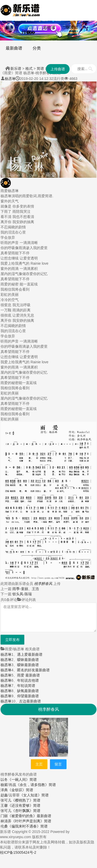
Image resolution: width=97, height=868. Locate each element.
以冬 (4, 780)
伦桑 (4, 826)
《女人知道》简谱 (34, 795)
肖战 (12, 785)
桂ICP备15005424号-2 (18, 852)
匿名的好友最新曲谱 (33, 670)
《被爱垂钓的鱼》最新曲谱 (29, 816)
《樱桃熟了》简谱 (26, 800)
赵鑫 (4, 795)
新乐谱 (16, 69)
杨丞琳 (10, 79)
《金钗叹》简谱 (20, 790)
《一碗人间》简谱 (22, 780)
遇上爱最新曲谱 (30, 654)
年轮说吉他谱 (28, 680)
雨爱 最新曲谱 (28, 675)
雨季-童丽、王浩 (26, 589)
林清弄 (6, 821)
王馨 (4, 805)
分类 (37, 48)
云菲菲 (14, 795)
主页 (39, 764)
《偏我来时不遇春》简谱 (28, 826)
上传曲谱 (58, 69)
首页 (10, 27)
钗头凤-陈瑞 (22, 594)
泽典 (4, 790)
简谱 (28, 27)
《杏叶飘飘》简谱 (26, 811)
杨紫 (4, 785)
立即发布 (12, 640)
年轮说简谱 (26, 686)
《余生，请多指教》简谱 (36, 785)
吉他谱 (49, 27)
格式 (29, 69)
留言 (58, 764)
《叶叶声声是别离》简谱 (31, 821)
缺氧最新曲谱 (28, 691)
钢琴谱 (72, 27)
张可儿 (6, 800)
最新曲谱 (14, 48)
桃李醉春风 (43, 584)
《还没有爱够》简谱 (24, 805)
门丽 (4, 816)
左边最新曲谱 (30, 701)
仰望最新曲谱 (28, 696)
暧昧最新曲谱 (28, 660)
